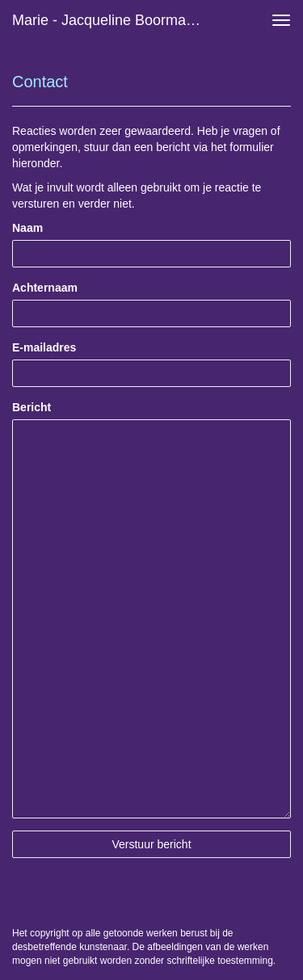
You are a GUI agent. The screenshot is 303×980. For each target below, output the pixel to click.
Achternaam (45, 288)
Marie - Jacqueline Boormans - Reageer (116, 20)
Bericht (32, 407)
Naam (27, 228)
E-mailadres (44, 347)
